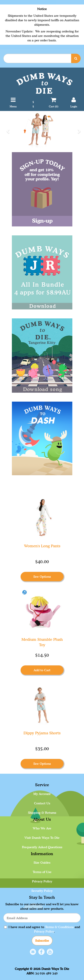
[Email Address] (42, 918)
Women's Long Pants (42, 546)
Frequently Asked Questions (42, 847)
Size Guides (42, 862)
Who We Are (42, 828)
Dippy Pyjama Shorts (42, 733)
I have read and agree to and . (42, 929)
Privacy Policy (42, 881)
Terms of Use (42, 872)
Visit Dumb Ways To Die (42, 838)
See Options (42, 576)
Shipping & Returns (42, 813)
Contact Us (42, 803)
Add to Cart (42, 670)
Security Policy (42, 891)
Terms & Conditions (59, 927)
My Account (42, 794)
